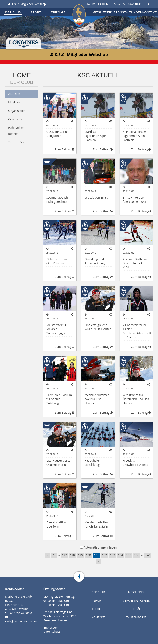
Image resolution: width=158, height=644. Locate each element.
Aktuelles (14, 94)
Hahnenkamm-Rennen (18, 131)
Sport (36, 12)
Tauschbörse (17, 142)
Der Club (13, 12)
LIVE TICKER (98, 4)
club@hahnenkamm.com (22, 621)
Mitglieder (102, 12)
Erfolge (58, 12)
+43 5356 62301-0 (129, 4)
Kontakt (150, 12)
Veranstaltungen (127, 12)
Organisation (17, 111)
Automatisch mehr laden (100, 547)
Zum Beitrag (64, 149)
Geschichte (16, 119)
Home (22, 75)
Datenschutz (52, 632)
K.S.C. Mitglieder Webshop (27, 4)
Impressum (51, 627)
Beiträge (136, 609)
